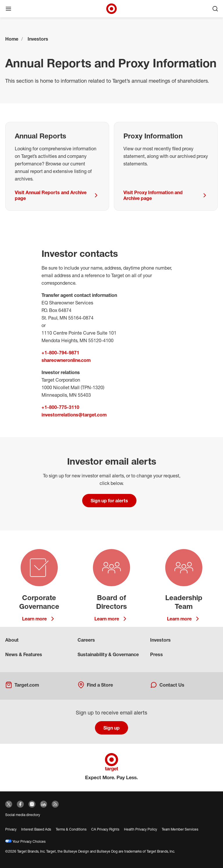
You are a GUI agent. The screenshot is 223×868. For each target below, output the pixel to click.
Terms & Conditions (71, 829)
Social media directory (23, 815)
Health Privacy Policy (141, 829)
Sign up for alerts (109, 501)
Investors (38, 39)
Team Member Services (180, 829)
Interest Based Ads (36, 829)
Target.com (22, 685)
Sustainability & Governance (108, 654)
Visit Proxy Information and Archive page (166, 195)
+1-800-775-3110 (60, 407)
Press (157, 654)
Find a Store (95, 685)
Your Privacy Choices (25, 841)
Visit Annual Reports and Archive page (57, 195)
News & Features (24, 654)
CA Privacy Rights (105, 829)
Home (12, 39)
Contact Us (167, 685)
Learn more (39, 619)
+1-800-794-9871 (60, 353)
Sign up (111, 728)
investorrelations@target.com (74, 415)
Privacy (11, 829)
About (12, 640)
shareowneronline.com (66, 360)
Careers (86, 640)
